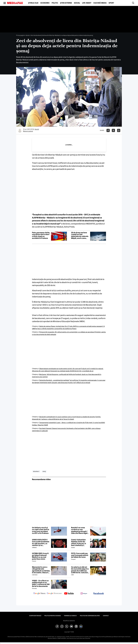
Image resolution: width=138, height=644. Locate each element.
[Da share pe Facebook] (108, 130)
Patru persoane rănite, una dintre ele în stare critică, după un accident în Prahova (41, 235)
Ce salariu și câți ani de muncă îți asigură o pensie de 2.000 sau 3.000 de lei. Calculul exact (80, 570)
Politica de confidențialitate (90, 616)
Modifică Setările (69, 621)
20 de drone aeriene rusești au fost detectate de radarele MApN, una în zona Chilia (80, 235)
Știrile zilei (33, 3)
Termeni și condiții (70, 616)
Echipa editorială (35, 616)
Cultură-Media (100, 3)
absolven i (36, 471)
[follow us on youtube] (69, 594)
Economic (45, 3)
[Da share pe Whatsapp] (119, 130)
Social (77, 3)
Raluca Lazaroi (28, 131)
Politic (55, 3)
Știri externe (66, 3)
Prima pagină (20, 35)
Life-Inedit (87, 3)
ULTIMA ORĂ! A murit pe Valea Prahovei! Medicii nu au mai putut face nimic (40, 556)
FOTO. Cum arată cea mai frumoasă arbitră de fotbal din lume (80, 555)
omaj (44, 471)
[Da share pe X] (113, 130)
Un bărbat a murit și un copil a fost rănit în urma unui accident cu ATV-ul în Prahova (41, 530)
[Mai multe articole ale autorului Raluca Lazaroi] (20, 130)
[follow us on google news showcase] (54, 594)
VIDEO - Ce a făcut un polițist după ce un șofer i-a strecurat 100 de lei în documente (41, 583)
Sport (111, 3)
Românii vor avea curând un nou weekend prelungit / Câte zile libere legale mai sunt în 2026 (80, 530)
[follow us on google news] (39, 594)
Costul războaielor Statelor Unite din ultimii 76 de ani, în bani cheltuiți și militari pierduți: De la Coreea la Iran (80, 543)
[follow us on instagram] (84, 594)
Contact (106, 616)
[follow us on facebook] (99, 594)
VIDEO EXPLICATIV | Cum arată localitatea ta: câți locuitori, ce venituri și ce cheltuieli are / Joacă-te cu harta (41, 543)
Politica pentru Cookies (53, 616)
